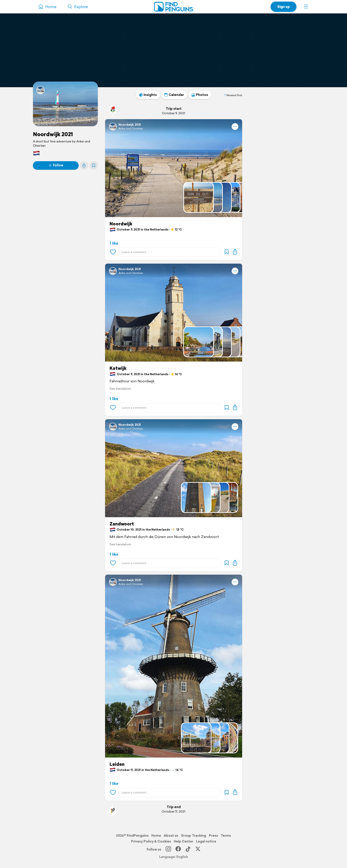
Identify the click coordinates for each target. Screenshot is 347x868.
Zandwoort (122, 524)
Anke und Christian (131, 128)
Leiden (117, 764)
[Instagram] (168, 849)
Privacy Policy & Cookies (151, 841)
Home (156, 836)
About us (171, 836)
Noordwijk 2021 (53, 134)
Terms (226, 836)
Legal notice (206, 841)
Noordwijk (121, 224)
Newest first (233, 95)
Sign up (284, 7)
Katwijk (118, 368)
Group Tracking (194, 836)
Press (213, 836)
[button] (306, 7)
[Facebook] (178, 849)
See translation (120, 389)
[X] (198, 849)
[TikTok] (188, 849)
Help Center (184, 841)
